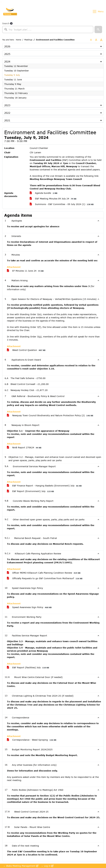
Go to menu (1, 2)
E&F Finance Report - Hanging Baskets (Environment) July (45, 486)
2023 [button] (7, 105)
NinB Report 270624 (25, 448)
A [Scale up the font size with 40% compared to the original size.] (101, 40)
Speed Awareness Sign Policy (30, 607)
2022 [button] (7, 113)
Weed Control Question (27, 350)
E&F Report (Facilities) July (28, 668)
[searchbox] (48, 30)
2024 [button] (7, 62)
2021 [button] (7, 120)
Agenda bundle (44, 193)
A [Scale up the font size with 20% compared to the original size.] (96, 40)
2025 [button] (7, 54)
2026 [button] (7, 46)
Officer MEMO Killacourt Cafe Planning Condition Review (44, 573)
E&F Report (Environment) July (31, 491)
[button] (98, 30)
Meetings (28, 40)
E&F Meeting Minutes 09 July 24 (54, 199)
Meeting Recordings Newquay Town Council (56, 179)
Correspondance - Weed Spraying (32, 740)
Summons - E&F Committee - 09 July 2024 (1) (62, 204)
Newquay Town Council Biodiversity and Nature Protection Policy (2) (51, 415)
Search (6, 23)
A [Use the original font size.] (91, 40)
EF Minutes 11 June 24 (26, 271)
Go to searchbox (1, 2)
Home (18, 40)
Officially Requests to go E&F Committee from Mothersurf (45, 578)
